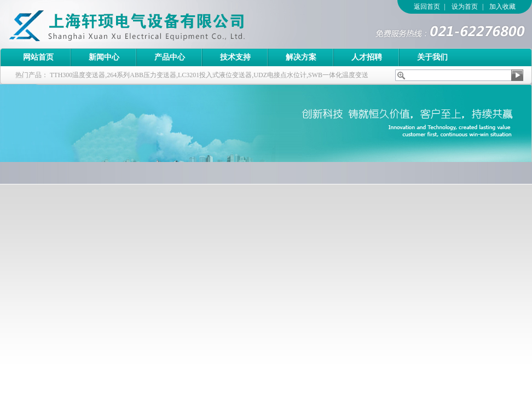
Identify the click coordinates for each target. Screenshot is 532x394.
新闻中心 (104, 57)
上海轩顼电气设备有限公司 (151, 24)
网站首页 (38, 57)
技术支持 (235, 57)
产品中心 (170, 57)
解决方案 (301, 57)
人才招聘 (367, 57)
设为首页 (465, 7)
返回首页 (427, 7)
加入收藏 (502, 7)
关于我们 (432, 57)
